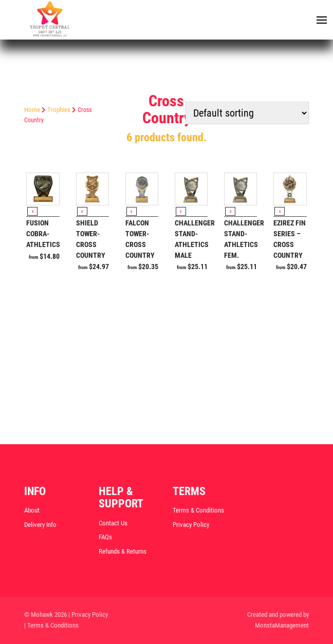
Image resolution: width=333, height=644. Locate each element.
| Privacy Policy (88, 614)
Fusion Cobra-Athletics (43, 234)
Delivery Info (40, 525)
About (32, 510)
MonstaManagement (282, 625)
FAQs (105, 537)
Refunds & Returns (123, 551)
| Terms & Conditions (51, 625)
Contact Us (113, 523)
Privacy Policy (191, 525)
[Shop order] (247, 113)
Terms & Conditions (198, 510)
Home (32, 110)
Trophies (59, 110)
